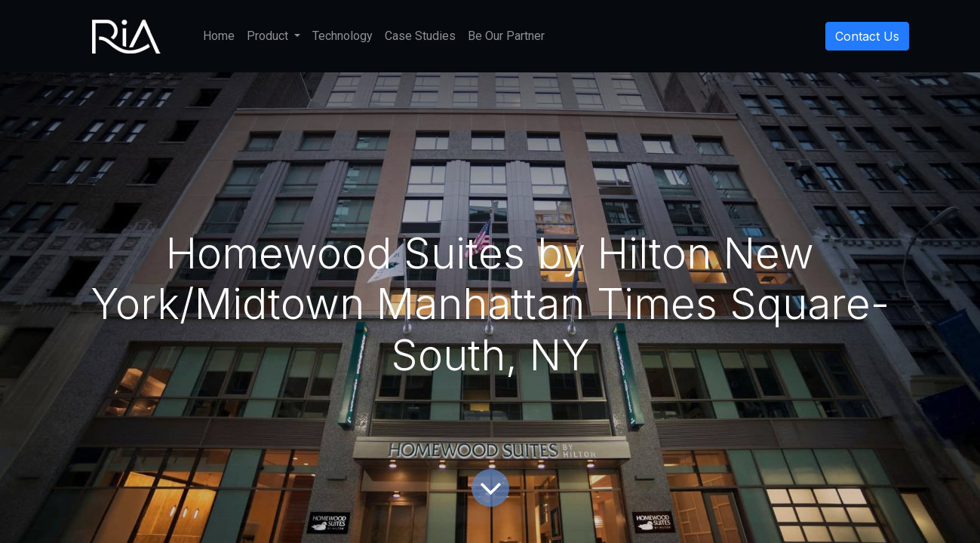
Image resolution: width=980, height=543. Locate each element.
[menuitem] (219, 36)
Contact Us (867, 36)
